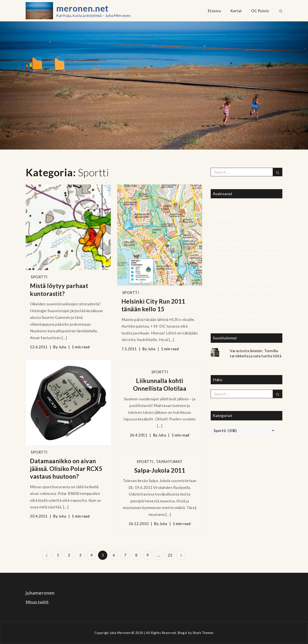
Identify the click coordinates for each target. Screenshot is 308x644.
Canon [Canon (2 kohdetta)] (243, 208)
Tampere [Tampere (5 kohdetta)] (235, 298)
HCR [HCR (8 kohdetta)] (267, 217)
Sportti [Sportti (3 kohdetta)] (252, 289)
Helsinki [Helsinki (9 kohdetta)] (219, 226)
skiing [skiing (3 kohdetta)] (237, 289)
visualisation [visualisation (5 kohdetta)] (222, 315)
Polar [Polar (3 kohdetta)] (246, 271)
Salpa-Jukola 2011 (160, 470)
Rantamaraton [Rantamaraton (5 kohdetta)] (246, 280)
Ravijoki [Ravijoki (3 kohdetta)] (267, 280)
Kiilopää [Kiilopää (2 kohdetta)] (219, 244)
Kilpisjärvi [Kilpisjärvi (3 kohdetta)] (237, 244)
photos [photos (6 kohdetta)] (232, 271)
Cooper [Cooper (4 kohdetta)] (258, 208)
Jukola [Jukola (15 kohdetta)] (248, 226)
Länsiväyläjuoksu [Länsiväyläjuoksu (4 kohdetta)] (249, 253)
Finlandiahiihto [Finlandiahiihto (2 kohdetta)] (224, 217)
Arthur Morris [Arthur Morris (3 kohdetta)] (223, 208)
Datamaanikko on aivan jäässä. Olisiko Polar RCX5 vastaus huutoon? (66, 469)
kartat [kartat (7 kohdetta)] (217, 235)
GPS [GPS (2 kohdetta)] (255, 217)
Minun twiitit (37, 602)
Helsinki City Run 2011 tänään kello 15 (153, 305)
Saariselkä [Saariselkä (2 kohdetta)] (220, 289)
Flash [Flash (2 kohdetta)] (243, 217)
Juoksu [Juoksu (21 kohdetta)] (263, 226)
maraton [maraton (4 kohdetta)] (272, 253)
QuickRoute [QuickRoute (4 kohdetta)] (222, 280)
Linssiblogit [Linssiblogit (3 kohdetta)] (270, 244)
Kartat (236, 11)
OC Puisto (260, 11)
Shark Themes (203, 633)
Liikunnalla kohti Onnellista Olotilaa (160, 384)
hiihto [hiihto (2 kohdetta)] (234, 226)
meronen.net (82, 8)
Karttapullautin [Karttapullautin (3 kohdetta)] (252, 235)
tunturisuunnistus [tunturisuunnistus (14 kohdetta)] (226, 306)
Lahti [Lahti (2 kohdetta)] (253, 244)
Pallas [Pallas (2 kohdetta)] (217, 271)
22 (170, 555)
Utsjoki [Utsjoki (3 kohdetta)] (250, 306)
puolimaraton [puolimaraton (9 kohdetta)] (265, 271)
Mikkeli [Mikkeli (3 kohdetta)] (242, 262)
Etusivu (214, 11)
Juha (62, 347)
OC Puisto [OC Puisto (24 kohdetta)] (260, 262)
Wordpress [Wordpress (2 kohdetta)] (256, 315)
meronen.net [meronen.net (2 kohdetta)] (222, 262)
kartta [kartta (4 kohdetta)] (232, 235)
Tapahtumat (169, 462)
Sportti (39, 277)
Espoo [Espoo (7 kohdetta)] (274, 208)
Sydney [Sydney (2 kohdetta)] (218, 298)
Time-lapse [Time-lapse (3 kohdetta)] (255, 298)
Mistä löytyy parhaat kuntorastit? (59, 289)
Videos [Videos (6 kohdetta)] (265, 306)
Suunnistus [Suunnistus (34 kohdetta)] (270, 289)
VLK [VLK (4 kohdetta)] (239, 315)
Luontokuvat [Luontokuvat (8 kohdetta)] (222, 253)
